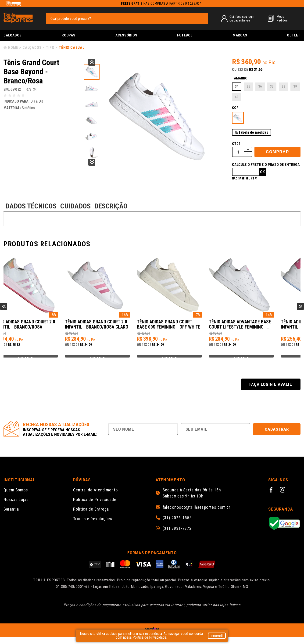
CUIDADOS (75, 206)
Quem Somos (16, 497)
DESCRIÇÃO (111, 206)
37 (272, 86)
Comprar (278, 152)
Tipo (50, 48)
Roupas (69, 35)
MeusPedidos (282, 18)
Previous (92, 62)
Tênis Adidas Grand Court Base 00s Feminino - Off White (260, 327)
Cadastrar (277, 436)
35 (248, 86)
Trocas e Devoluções (93, 526)
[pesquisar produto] (202, 18)
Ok (263, 172)
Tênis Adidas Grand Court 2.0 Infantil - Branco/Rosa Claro (189, 327)
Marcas (240, 35)
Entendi (217, 636)
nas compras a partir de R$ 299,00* (161, 4)
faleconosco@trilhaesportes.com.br (197, 514)
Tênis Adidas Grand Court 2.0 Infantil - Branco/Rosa (40, 327)
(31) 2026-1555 (177, 525)
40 (237, 97)
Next (92, 162)
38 (283, 86)
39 (295, 86)
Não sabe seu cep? (245, 179)
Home (13, 48)
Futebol (185, 35)
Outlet (294, 35)
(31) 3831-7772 (177, 535)
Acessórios (126, 35)
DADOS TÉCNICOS (31, 206)
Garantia (11, 516)
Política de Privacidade (95, 506)
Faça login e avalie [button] (271, 391)
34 (237, 86)
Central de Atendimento (95, 497)
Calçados (13, 35)
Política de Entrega (91, 516)
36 (260, 86)
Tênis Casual (72, 48)
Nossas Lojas (16, 506)
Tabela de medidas (253, 132)
